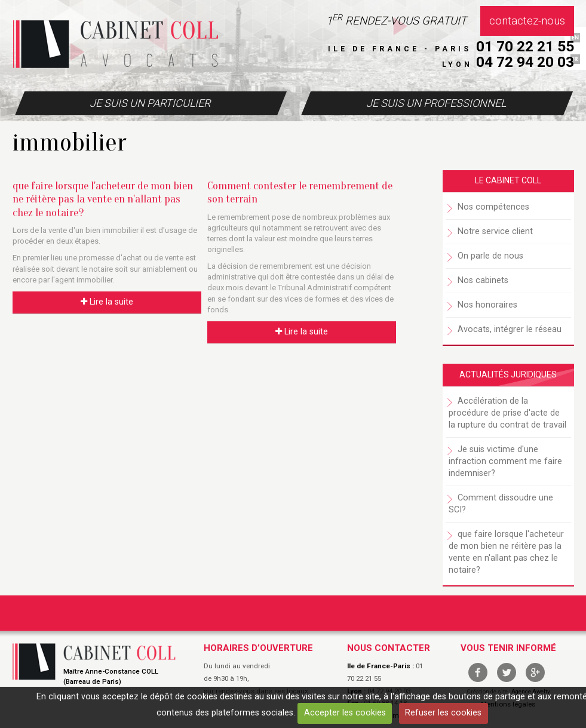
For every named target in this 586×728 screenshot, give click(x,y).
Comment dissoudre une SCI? (501, 504)
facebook (478, 672)
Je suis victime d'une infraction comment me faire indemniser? (505, 461)
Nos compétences (493, 207)
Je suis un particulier (150, 103)
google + (535, 672)
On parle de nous (490, 256)
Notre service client (495, 231)
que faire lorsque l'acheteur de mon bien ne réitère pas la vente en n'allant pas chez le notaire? (103, 199)
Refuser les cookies (443, 713)
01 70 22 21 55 (525, 46)
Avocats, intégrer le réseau (510, 329)
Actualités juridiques (508, 374)
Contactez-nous (527, 21)
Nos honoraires (487, 305)
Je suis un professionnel (436, 103)
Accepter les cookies (345, 713)
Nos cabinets (483, 280)
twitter (507, 672)
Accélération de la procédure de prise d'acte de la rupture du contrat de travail (507, 413)
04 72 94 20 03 (525, 62)
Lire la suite (107, 302)
